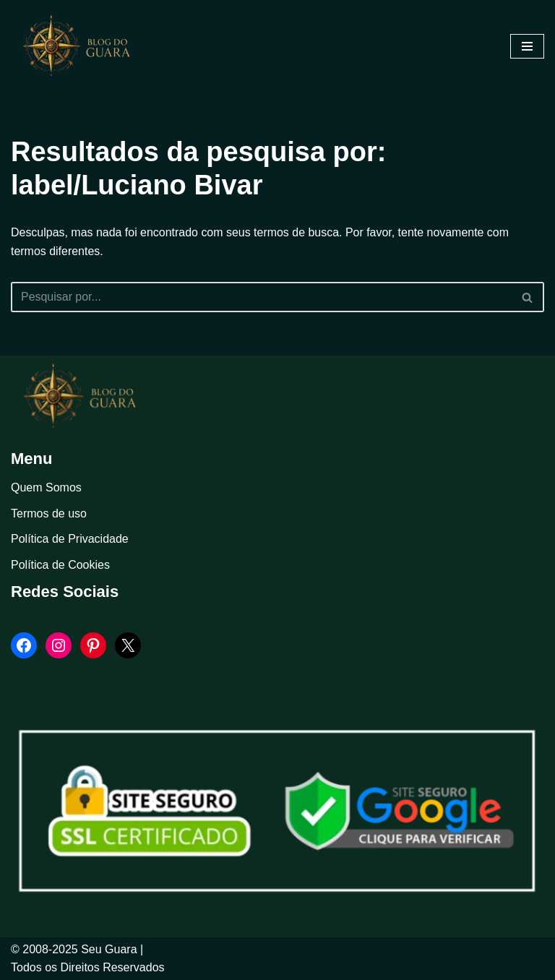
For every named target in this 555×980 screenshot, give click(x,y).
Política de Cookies (60, 565)
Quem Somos (46, 487)
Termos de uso (49, 513)
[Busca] (261, 297)
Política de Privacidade (70, 540)
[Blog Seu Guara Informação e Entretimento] (83, 46)
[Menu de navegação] (527, 46)
